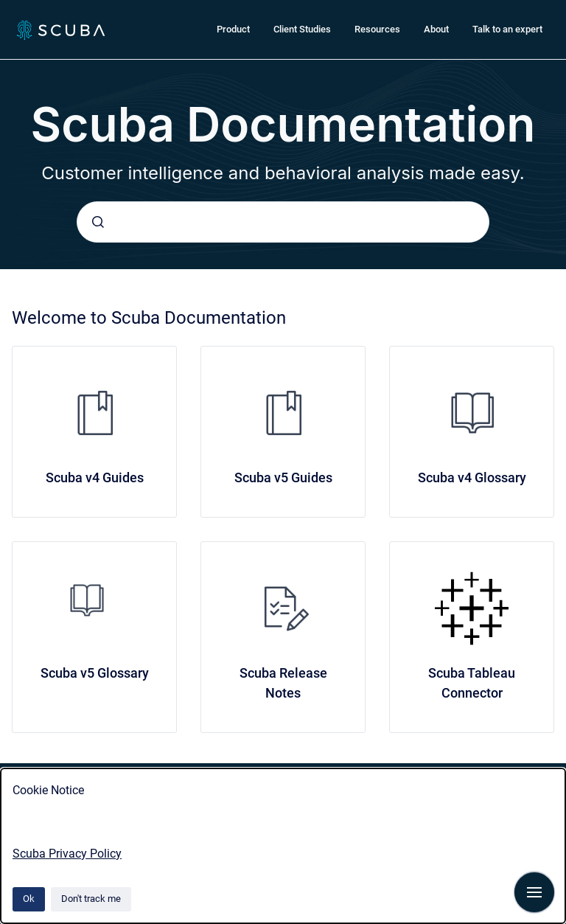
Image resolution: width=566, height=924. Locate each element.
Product (233, 29)
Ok (29, 899)
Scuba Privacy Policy (67, 854)
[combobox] (283, 222)
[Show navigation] (534, 892)
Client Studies (302, 29)
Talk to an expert (507, 29)
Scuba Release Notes (283, 683)
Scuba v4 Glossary (472, 477)
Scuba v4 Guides (95, 477)
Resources (377, 29)
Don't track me (91, 899)
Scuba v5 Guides (283, 477)
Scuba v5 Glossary (95, 673)
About (436, 29)
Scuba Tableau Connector (472, 683)
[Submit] (98, 222)
